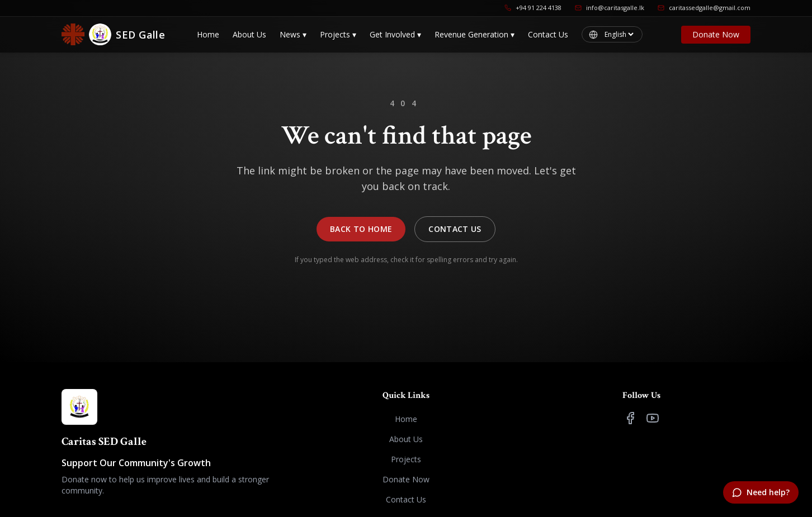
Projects (338, 35)
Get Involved (395, 35)
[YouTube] (653, 418)
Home (208, 34)
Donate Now (716, 34)
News (293, 35)
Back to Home (361, 229)
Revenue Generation (475, 35)
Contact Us (548, 34)
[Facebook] (630, 418)
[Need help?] (761, 492)
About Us (249, 34)
